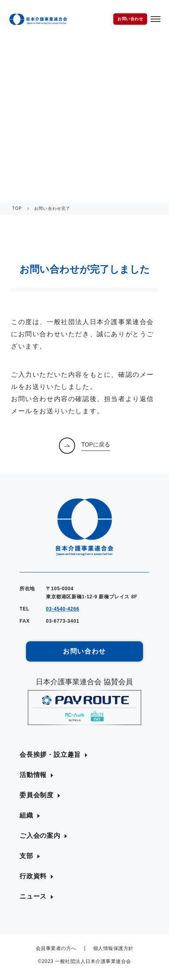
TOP (17, 209)
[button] (53, 755)
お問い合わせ (130, 19)
